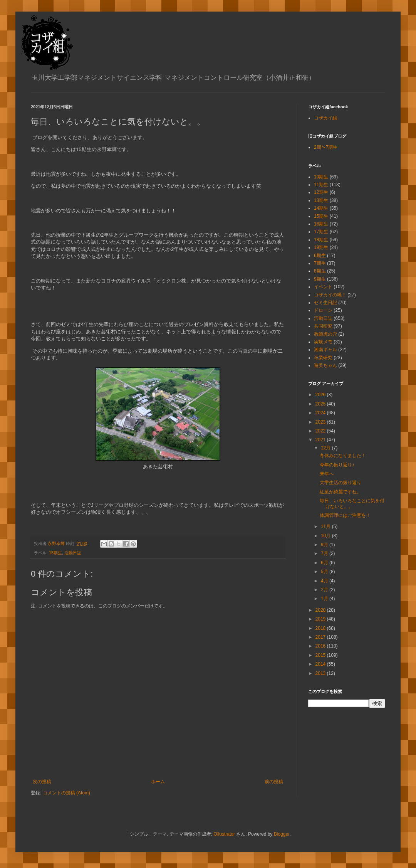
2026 (321, 395)
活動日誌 (73, 553)
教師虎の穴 (325, 334)
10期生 (321, 177)
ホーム (158, 782)
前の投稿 (274, 782)
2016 (321, 646)
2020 (321, 610)
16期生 (321, 224)
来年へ (327, 474)
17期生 (321, 232)
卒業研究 (323, 358)
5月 (325, 572)
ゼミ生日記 (325, 303)
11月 (326, 527)
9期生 (320, 279)
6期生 (320, 256)
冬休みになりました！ (343, 456)
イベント (323, 287)
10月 (326, 536)
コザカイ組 (325, 118)
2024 (321, 413)
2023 (321, 422)
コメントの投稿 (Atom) (66, 793)
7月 (325, 553)
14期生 (321, 208)
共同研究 (323, 326)
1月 (325, 599)
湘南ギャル (325, 350)
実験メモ (323, 342)
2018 (321, 628)
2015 (321, 655)
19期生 (321, 247)
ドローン (323, 310)
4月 (325, 581)
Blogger (282, 834)
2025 (321, 404)
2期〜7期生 (326, 147)
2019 (321, 619)
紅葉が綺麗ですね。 (341, 492)
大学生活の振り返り (341, 483)
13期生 (321, 200)
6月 (325, 563)
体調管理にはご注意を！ (345, 515)
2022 (321, 431)
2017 (321, 637)
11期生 (321, 185)
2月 (325, 590)
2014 (321, 664)
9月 (325, 545)
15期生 (55, 553)
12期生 (321, 192)
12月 (326, 448)
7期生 (320, 263)
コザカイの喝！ (330, 295)
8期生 (320, 271)
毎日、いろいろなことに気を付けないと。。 (352, 503)
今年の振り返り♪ (337, 465)
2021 (321, 440)
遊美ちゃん (325, 365)
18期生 (321, 240)
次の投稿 (42, 782)
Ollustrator (224, 834)
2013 (321, 673)
